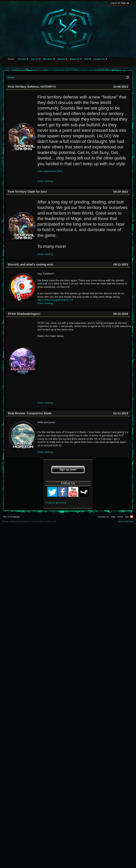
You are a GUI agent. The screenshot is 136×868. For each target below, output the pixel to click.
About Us (75, 59)
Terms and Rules (126, 521)
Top (127, 517)
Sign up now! (68, 469)
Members (48, 59)
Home (11, 59)
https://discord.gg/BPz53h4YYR (55, 300)
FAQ (86, 59)
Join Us (34, 59)
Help (113, 517)
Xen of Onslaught (11, 517)
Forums (22, 59)
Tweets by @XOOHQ (56, 503)
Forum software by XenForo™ (29, 521)
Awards (61, 59)
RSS (132, 517)
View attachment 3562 (50, 171)
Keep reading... (46, 181)
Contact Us (99, 59)
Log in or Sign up (120, 3)
